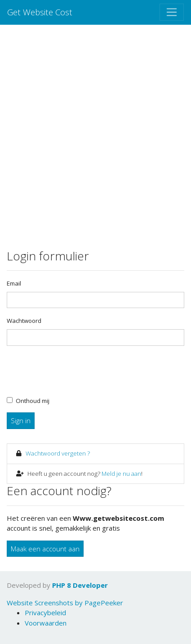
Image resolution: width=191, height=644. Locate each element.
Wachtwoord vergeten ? (58, 453)
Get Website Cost (40, 12)
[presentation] (75, 371)
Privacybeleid (45, 613)
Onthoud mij (33, 401)
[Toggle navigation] (172, 12)
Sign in (21, 420)
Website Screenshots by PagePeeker (65, 603)
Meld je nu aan (121, 474)
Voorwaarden (46, 623)
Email (14, 283)
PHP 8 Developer (80, 585)
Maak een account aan (45, 549)
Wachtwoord (24, 321)
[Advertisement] (95, 139)
